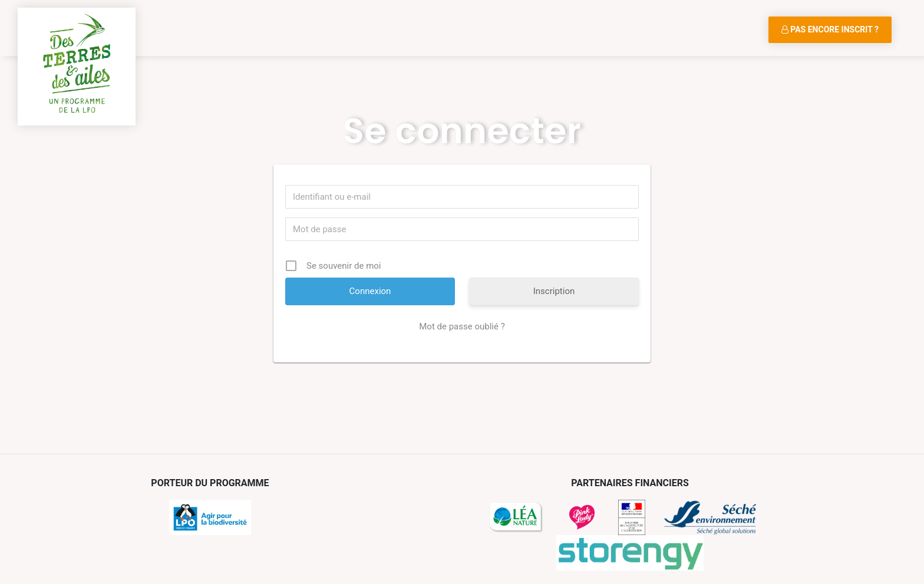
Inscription (554, 291)
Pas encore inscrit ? (830, 29)
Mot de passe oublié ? (462, 326)
